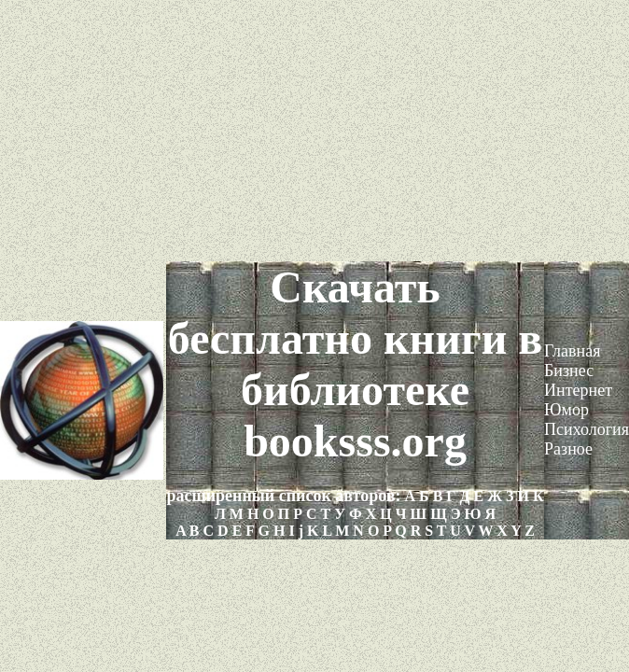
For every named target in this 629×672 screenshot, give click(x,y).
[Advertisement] (314, 131)
